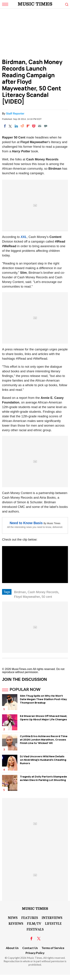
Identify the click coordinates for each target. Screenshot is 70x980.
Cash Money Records (43, 592)
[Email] (40, 126)
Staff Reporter (15, 114)
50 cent (47, 597)
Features (30, 918)
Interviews (52, 918)
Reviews (16, 923)
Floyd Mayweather (27, 597)
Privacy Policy (35, 953)
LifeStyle (53, 923)
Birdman (20, 592)
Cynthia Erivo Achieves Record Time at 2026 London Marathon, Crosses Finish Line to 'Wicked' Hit (44, 740)
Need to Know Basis (26, 523)
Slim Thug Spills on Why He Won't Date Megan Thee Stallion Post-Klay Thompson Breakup (43, 699)
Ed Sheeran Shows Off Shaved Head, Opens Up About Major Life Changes (44, 718)
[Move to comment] (46, 126)
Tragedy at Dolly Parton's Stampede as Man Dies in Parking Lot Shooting (43, 778)
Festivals (35, 929)
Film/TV (34, 923)
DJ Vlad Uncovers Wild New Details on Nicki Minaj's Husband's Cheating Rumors (43, 760)
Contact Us (30, 948)
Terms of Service (53, 948)
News (13, 918)
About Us (12, 948)
